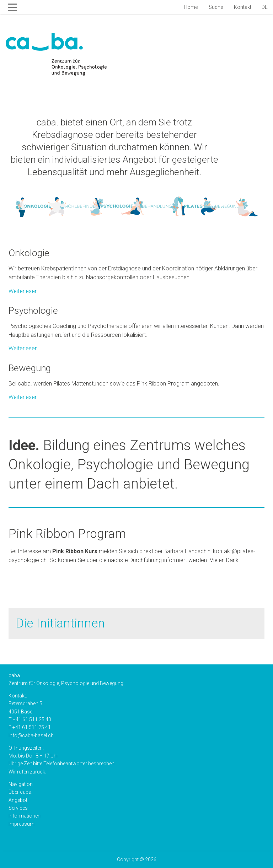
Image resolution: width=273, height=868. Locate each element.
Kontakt (242, 7)
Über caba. (20, 792)
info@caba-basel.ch (31, 735)
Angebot (18, 800)
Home (190, 7)
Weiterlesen (136, 271)
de (265, 7)
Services (18, 808)
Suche (215, 7)
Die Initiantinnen (60, 623)
